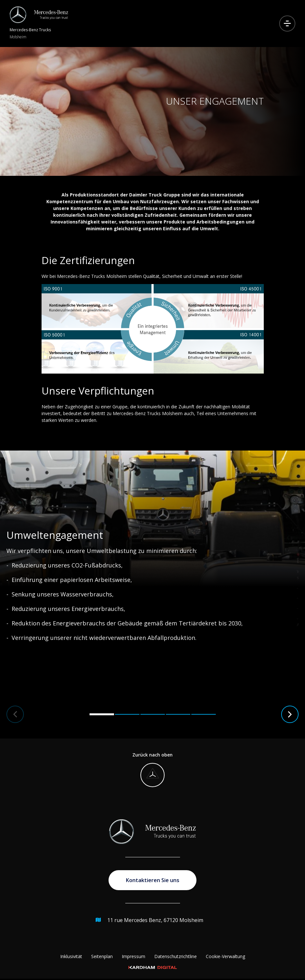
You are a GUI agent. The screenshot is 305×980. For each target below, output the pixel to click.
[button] (15, 714)
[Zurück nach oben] (152, 769)
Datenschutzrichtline (176, 958)
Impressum (133, 958)
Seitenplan (102, 958)
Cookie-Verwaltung (225, 958)
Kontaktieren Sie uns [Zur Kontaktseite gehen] (153, 881)
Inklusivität (71, 958)
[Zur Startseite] (39, 24)
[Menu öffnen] (287, 24)
